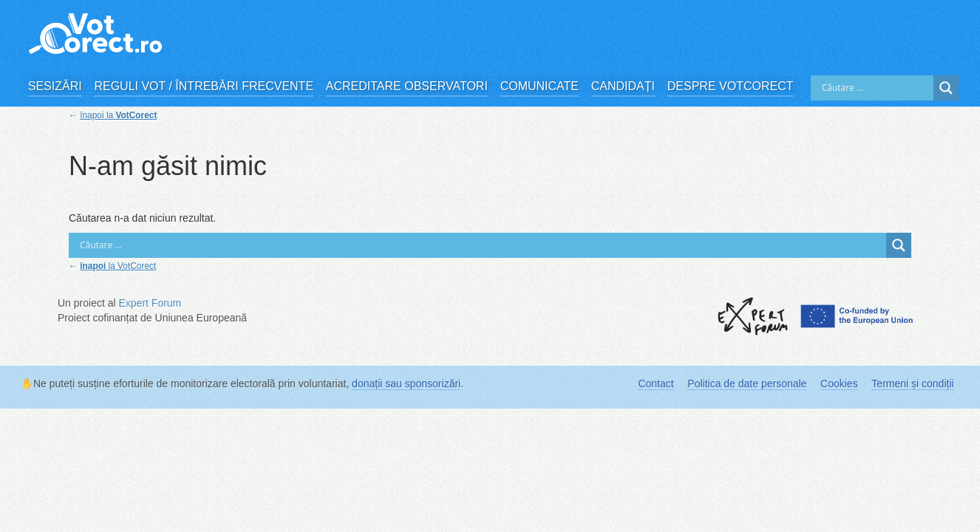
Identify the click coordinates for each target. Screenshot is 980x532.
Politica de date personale (747, 383)
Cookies (839, 383)
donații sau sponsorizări (406, 383)
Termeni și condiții (912, 383)
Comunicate (540, 86)
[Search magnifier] (946, 88)
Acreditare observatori (407, 86)
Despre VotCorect (731, 86)
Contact (656, 383)
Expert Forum (150, 303)
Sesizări (55, 86)
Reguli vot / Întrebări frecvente (204, 86)
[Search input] (876, 88)
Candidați (623, 86)
